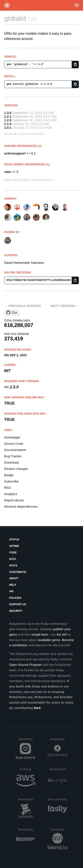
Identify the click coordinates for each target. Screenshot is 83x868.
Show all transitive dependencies (28, 180)
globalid (15, 18)
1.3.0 (8, 113)
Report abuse (14, 500)
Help (13, 585)
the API (62, 634)
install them (40, 634)
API (11, 591)
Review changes (16, 469)
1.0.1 (8, 127)
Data (13, 559)
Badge (9, 475)
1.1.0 (8, 124)
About (14, 578)
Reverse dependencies (21, 506)
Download (11, 462)
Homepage (12, 437)
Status (14, 540)
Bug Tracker (13, 456)
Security (16, 611)
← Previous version (22, 306)
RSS (8, 488)
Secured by (59, 830)
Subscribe (11, 481)
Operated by (27, 741)
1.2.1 (8, 116)
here (37, 708)
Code (13, 553)
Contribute (18, 572)
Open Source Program (25, 665)
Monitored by (27, 799)
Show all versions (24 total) (24, 134)
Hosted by (27, 769)
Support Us (18, 604)
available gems (49, 640)
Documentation (15, 450)
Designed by (59, 739)
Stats (13, 566)
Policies (15, 598)
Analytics (11, 494)
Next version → (65, 306)
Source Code (14, 444)
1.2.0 (8, 120)
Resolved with (58, 769)
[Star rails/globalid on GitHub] (12, 313)
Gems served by (58, 799)
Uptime (14, 546)
